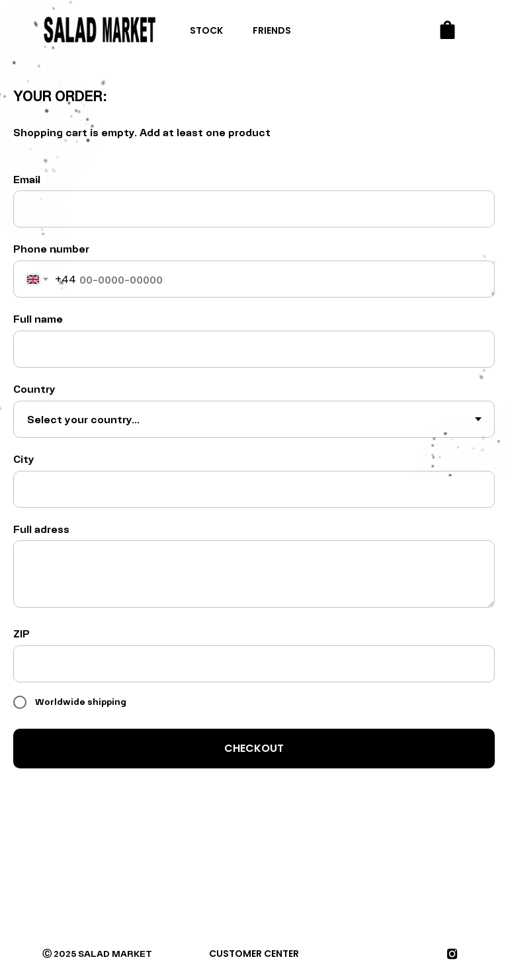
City (24, 459)
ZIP (21, 633)
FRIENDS (272, 30)
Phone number (51, 248)
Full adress (41, 529)
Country (34, 388)
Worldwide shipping (70, 702)
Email (27, 179)
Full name (38, 318)
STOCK (206, 30)
